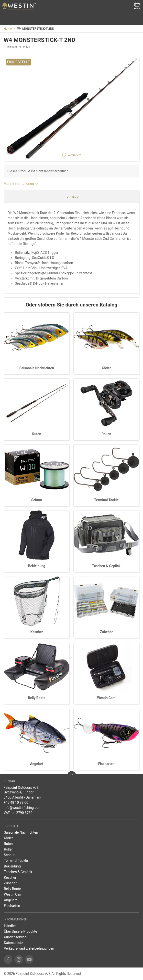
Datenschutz (13, 943)
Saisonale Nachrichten (37, 368)
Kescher (37, 632)
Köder (106, 368)
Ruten (37, 434)
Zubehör (106, 632)
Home (8, 29)
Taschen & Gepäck (106, 566)
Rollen (106, 434)
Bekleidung (37, 566)
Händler (10, 926)
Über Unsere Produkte (21, 931)
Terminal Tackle (106, 500)
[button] (71, 109)
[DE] (19, 6)
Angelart (37, 764)
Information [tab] (71, 196)
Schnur (37, 500)
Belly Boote (37, 698)
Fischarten (106, 764)
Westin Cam (106, 698)
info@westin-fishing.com (22, 808)
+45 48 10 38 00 (16, 802)
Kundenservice (15, 937)
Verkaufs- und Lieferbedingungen (29, 948)
